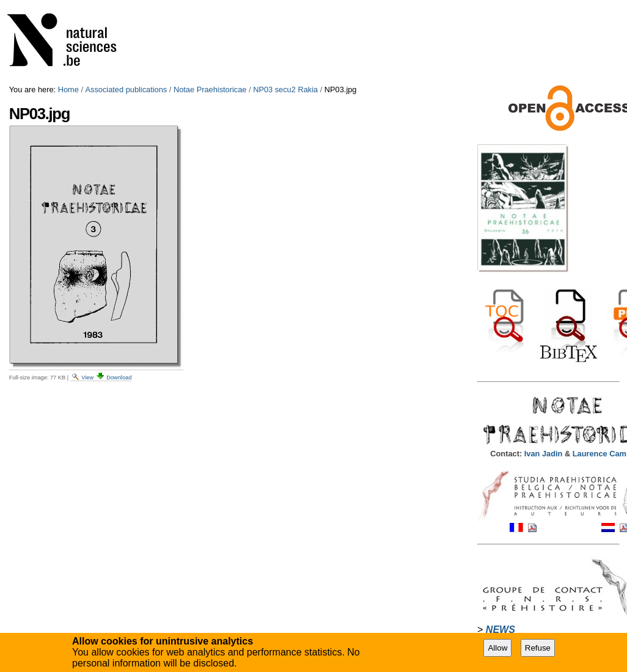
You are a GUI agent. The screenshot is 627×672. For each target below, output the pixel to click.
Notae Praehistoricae (210, 89)
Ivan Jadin (544, 454)
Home (68, 89)
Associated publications (127, 89)
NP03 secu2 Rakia (285, 89)
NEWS (501, 630)
